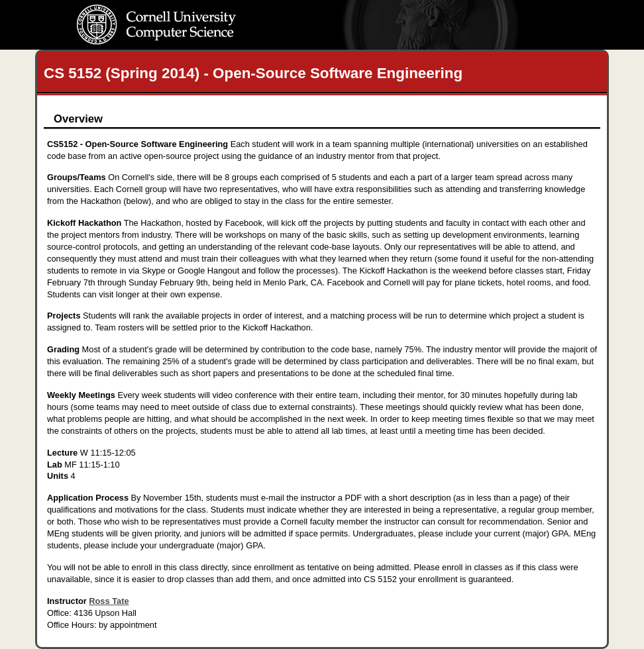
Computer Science (183, 37)
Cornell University (183, 13)
